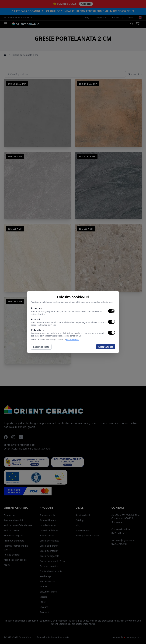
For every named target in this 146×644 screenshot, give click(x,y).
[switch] (111, 311)
